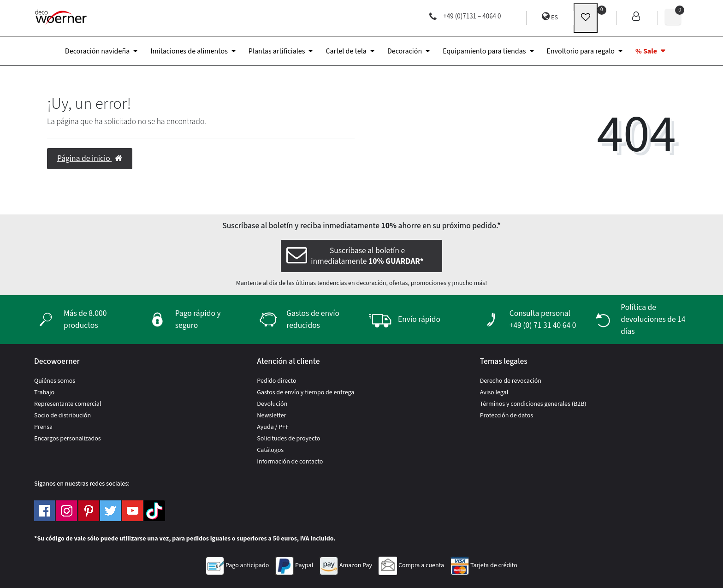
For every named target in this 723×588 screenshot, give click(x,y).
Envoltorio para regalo (581, 51)
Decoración (405, 51)
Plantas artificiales (277, 51)
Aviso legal (494, 392)
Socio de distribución (62, 416)
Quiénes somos (55, 381)
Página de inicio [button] (90, 158)
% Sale (646, 51)
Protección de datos (507, 416)
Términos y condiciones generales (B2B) (533, 404)
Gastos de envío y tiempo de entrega (305, 392)
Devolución (272, 404)
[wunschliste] (586, 18)
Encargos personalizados (68, 439)
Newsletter (271, 416)
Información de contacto (290, 462)
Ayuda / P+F (273, 427)
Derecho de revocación (511, 381)
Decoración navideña (97, 51)
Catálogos (270, 450)
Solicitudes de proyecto (288, 439)
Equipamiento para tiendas (484, 51)
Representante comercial (68, 404)
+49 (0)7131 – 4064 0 (465, 16)
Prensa (43, 427)
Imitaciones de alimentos (189, 51)
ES (550, 17)
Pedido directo (276, 381)
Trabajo (44, 392)
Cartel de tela (346, 51)
